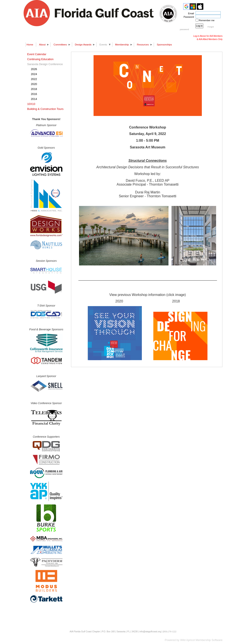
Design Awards (83, 45)
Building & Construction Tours (45, 109)
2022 (34, 79)
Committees (60, 45)
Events (103, 45)
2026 (34, 69)
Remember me (207, 20)
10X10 (31, 104)
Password (188, 17)
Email (190, 13)
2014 (34, 99)
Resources (143, 45)
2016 (34, 94)
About (42, 45)
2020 (34, 84)
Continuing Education (40, 59)
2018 (34, 89)
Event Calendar (37, 54)
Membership (122, 45)
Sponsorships (164, 45)
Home (30, 45)
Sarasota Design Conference (45, 64)
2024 (34, 74)
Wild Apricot (188, 640)
